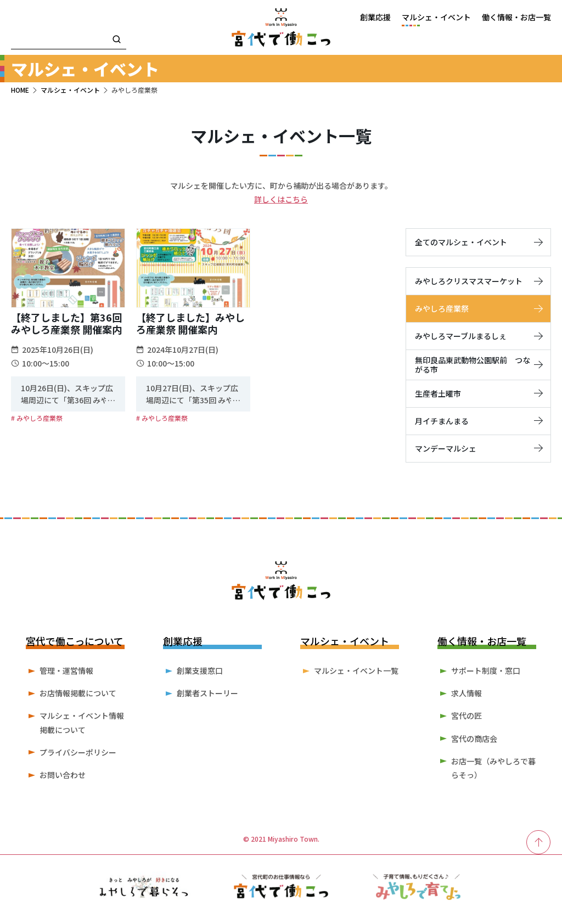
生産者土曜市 (478, 393)
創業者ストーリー (207, 693)
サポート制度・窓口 (486, 671)
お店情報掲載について (78, 693)
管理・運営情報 (66, 671)
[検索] (117, 40)
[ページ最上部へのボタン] (539, 842)
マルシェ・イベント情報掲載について (82, 722)
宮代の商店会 (474, 739)
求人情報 (467, 693)
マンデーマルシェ (478, 448)
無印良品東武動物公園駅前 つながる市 (478, 365)
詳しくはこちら (281, 199)
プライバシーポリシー (78, 752)
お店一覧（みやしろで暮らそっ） (493, 768)
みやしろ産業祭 (478, 308)
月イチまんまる (478, 421)
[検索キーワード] (69, 40)
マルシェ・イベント (70, 90)
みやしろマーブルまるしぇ (478, 336)
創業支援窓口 (200, 671)
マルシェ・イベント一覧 (356, 671)
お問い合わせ (63, 775)
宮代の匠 (467, 715)
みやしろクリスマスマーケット (478, 281)
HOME (20, 90)
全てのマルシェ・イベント (478, 242)
